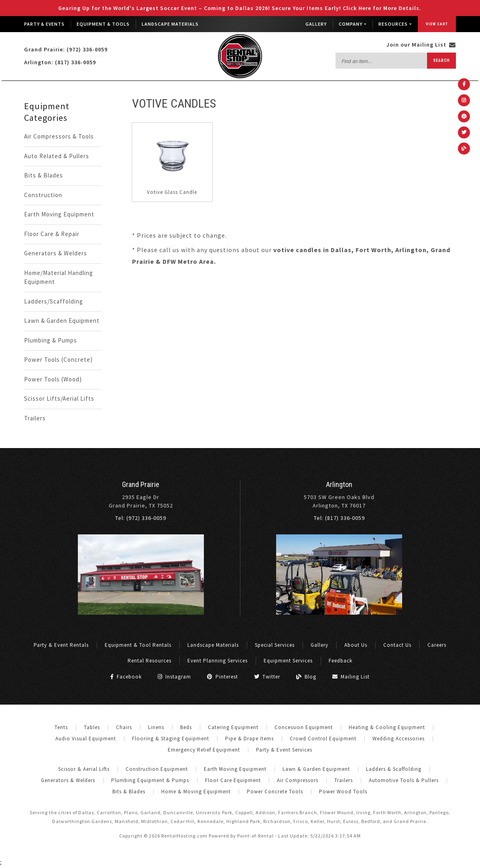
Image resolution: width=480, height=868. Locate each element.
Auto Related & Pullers (57, 156)
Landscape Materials (170, 24)
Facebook (126, 677)
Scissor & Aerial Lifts (84, 769)
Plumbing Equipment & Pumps (150, 780)
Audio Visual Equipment (86, 739)
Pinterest (223, 677)
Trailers (35, 418)
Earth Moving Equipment (59, 214)
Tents (61, 727)
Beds (186, 727)
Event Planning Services (218, 661)
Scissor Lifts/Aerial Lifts (59, 398)
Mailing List (351, 677)
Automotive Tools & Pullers (404, 780)
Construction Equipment (157, 769)
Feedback (341, 661)
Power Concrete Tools (275, 792)
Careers (437, 645)
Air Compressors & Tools (59, 136)
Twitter (267, 677)
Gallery (316, 24)
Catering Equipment (233, 727)
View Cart (437, 24)
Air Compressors (298, 780)
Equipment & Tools (103, 24)
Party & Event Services (284, 750)
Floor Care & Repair (52, 234)
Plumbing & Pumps (51, 340)
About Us (356, 645)
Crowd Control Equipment (323, 739)
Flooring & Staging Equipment (171, 739)
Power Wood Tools (343, 792)
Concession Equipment (304, 727)
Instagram (174, 677)
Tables (92, 727)
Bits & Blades (44, 175)
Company (353, 24)
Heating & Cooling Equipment (387, 727)
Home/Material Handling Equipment (59, 277)
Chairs (124, 727)
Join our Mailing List (421, 45)
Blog (306, 677)
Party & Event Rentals (61, 645)
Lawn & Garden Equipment (62, 321)
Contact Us (397, 645)
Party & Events (44, 24)
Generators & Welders (56, 253)
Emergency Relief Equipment (204, 750)
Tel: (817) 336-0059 (339, 518)
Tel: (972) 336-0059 (141, 518)
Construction (43, 195)
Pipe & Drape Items (249, 739)
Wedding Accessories (399, 739)
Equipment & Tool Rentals (138, 645)
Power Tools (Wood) (53, 379)
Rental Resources (149, 661)
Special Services (275, 645)
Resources (395, 24)
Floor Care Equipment (233, 780)
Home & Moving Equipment (196, 792)
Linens (156, 727)
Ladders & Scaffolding (394, 769)
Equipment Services (288, 661)
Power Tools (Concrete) (58, 360)
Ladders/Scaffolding (54, 301)
